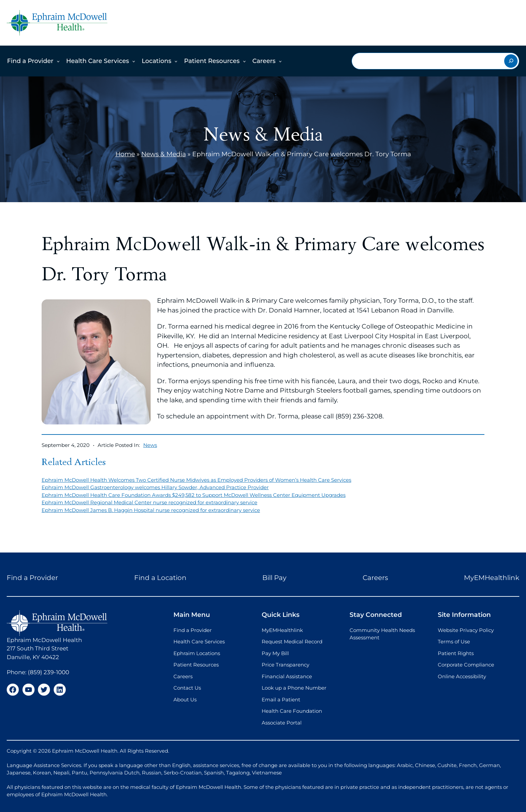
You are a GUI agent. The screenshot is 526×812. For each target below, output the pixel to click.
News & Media (164, 154)
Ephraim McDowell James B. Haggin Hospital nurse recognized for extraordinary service (151, 510)
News (150, 445)
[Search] (511, 61)
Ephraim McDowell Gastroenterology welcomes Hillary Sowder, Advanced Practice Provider (155, 487)
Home (125, 154)
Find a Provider (30, 61)
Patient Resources (212, 61)
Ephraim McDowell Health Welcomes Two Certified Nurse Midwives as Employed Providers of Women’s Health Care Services (196, 480)
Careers (264, 61)
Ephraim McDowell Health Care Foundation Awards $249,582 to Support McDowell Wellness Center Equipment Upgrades (194, 495)
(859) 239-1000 (48, 672)
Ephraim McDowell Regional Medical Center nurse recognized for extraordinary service (149, 502)
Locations (156, 61)
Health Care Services (97, 61)
